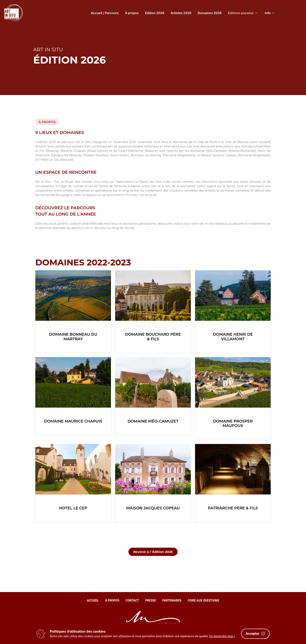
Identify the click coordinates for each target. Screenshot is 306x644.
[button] (47, 122)
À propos (132, 13)
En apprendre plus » (222, 636)
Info (270, 13)
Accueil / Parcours (105, 13)
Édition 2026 (155, 13)
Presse (151, 600)
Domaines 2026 (210, 13)
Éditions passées (243, 13)
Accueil (93, 600)
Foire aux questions (204, 600)
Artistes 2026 (181, 13)
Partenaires (172, 600)
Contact (132, 600)
